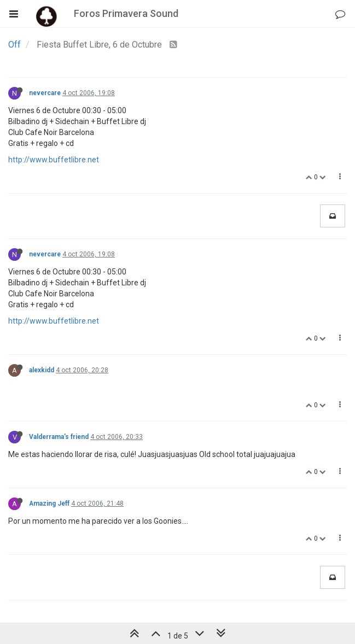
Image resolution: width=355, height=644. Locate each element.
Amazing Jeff (49, 504)
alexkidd (42, 370)
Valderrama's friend (59, 437)
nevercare (45, 93)
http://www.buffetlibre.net (54, 160)
